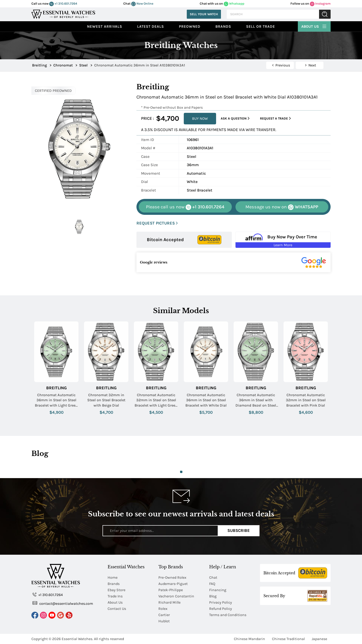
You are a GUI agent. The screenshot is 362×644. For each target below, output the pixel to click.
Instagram (320, 4)
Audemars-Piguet (173, 584)
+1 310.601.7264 (63, 4)
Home (113, 577)
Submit (325, 14)
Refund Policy (220, 609)
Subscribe (239, 530)
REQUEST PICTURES (157, 223)
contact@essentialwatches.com (63, 603)
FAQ (212, 584)
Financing (218, 590)
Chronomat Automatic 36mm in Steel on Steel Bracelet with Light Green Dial (56, 400)
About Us (314, 26)
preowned (190, 26)
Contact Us (117, 609)
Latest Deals (151, 26)
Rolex (163, 609)
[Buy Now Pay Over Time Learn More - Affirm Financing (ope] (283, 240)
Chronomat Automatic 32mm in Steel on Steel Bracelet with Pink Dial (306, 400)
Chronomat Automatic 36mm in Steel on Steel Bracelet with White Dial (206, 400)
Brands (223, 26)
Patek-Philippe (171, 590)
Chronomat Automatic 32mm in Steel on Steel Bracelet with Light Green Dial (156, 400)
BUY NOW (200, 118)
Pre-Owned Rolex (172, 577)
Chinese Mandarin (249, 639)
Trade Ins (115, 596)
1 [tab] (181, 472)
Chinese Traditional (288, 639)
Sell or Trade (261, 26)
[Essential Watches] (63, 14)
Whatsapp (234, 4)
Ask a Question (235, 118)
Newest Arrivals (105, 26)
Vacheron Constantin (176, 596)
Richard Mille (169, 602)
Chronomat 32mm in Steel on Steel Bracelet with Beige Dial (106, 400)
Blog (213, 596)
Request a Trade (275, 118)
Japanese (319, 639)
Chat (213, 577)
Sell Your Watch (204, 14)
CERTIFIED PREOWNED (53, 91)
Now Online (142, 4)
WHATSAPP (282, 207)
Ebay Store (116, 590)
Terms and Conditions (228, 615)
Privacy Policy (220, 602)
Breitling (56, 388)
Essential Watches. (77, 639)
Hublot (164, 621)
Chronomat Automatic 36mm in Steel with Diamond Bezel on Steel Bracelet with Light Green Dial (256, 400)
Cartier (164, 615)
